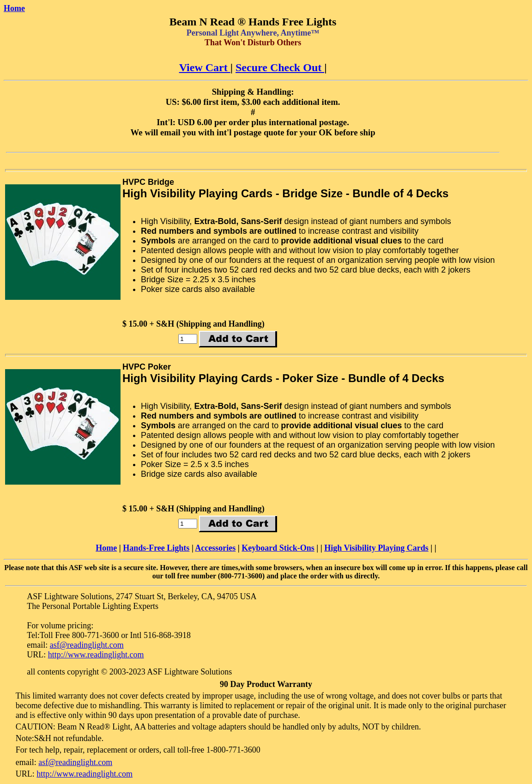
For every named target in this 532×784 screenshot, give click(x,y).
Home (14, 8)
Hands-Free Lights (156, 548)
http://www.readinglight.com (96, 655)
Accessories (215, 548)
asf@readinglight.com (87, 645)
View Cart (205, 67)
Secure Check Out (280, 67)
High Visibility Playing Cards (376, 548)
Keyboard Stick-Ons (278, 548)
